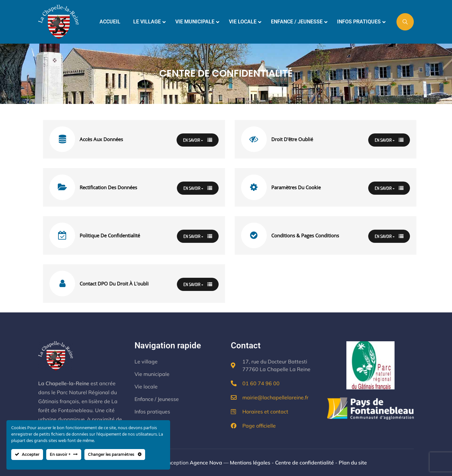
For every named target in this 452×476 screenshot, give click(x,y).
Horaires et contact (265, 412)
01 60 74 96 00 (261, 383)
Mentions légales (250, 463)
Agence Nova (206, 463)
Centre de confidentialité (304, 463)
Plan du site (353, 463)
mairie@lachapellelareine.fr (275, 397)
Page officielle (259, 426)
